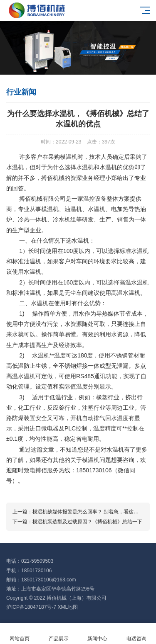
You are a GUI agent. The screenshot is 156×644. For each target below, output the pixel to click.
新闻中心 (98, 634)
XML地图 (68, 607)
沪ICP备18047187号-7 (31, 607)
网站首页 (20, 634)
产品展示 (59, 634)
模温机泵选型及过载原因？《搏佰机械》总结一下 (87, 522)
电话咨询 (136, 634)
